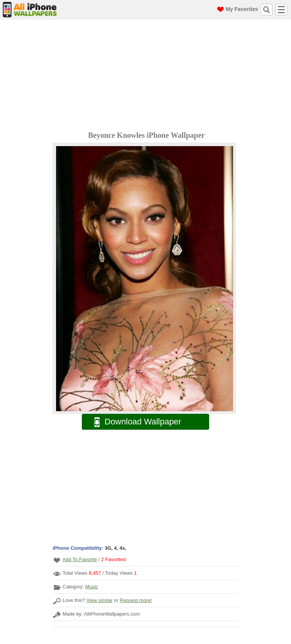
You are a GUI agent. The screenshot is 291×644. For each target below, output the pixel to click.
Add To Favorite (80, 559)
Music (92, 587)
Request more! (136, 600)
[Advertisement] (147, 76)
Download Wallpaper (134, 422)
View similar (99, 600)
